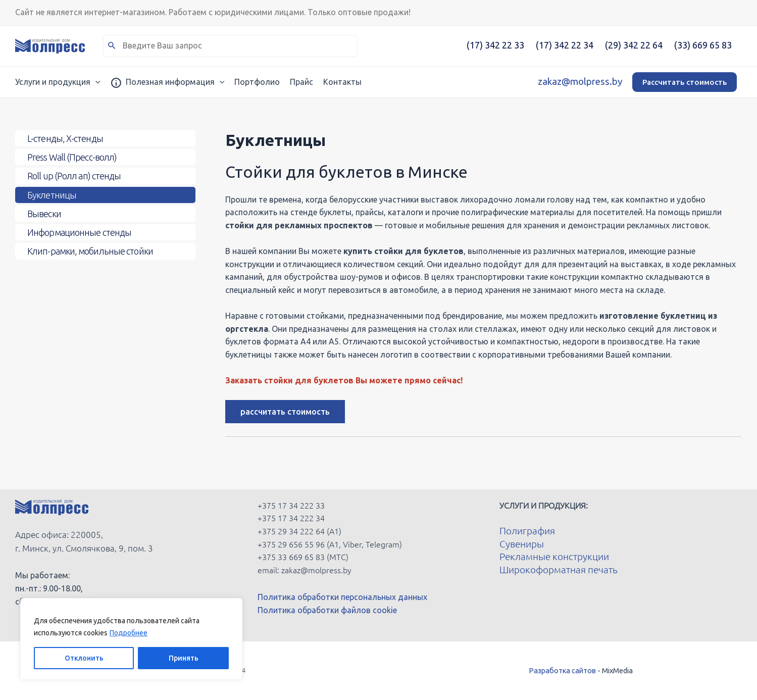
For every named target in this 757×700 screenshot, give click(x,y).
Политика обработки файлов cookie (327, 610)
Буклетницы (52, 198)
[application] (95, 82)
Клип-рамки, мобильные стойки (90, 257)
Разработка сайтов (562, 670)
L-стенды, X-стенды (65, 139)
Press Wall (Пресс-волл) (72, 159)
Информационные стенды (79, 237)
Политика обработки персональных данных (342, 597)
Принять (184, 658)
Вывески (44, 218)
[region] (131, 639)
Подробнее (129, 633)
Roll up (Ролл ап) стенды (74, 178)
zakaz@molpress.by (580, 82)
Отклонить (84, 658)
